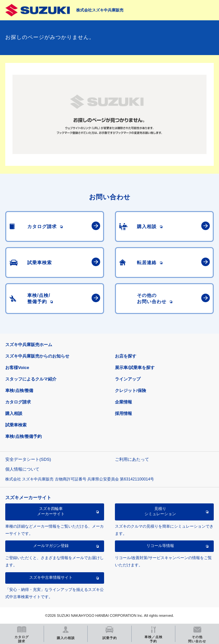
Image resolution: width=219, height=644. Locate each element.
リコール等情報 (160, 546)
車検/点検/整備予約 (23, 436)
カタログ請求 (18, 402)
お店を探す (126, 356)
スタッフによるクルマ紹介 (31, 379)
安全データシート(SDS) (28, 459)
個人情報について (22, 469)
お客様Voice (17, 368)
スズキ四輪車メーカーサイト (51, 511)
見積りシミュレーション (160, 511)
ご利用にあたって (132, 459)
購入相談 (14, 413)
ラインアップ (128, 379)
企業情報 (123, 402)
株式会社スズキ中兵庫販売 (100, 10)
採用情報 (123, 413)
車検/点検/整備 (19, 390)
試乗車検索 (16, 425)
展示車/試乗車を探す (135, 368)
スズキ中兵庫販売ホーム (29, 345)
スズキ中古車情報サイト (51, 577)
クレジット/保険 (131, 390)
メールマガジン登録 (51, 546)
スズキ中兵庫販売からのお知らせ (37, 356)
